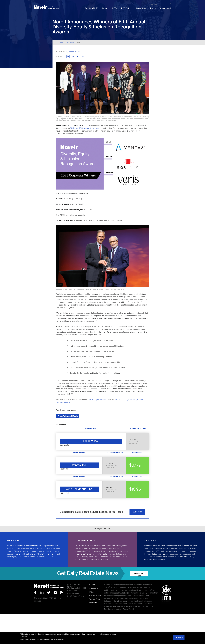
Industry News (140, 8)
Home (62, 42)
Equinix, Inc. (91, 441)
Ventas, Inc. (79, 465)
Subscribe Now (139, 575)
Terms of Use (95, 599)
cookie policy (60, 640)
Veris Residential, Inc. (79, 489)
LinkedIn (42, 593)
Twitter (49, 593)
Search (92, 585)
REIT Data (126, 8)
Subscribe (137, 512)
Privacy (92, 592)
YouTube (55, 593)
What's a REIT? (92, 8)
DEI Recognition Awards (98, 400)
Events (153, 8)
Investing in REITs (110, 8)
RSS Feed (62, 593)
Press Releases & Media (68, 416)
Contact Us (94, 603)
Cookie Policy (95, 596)
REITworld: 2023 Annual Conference (85, 128)
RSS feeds (94, 589)
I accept (179, 637)
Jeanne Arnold (74, 52)
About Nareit (166, 8)
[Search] (170, 4)
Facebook (35, 593)
